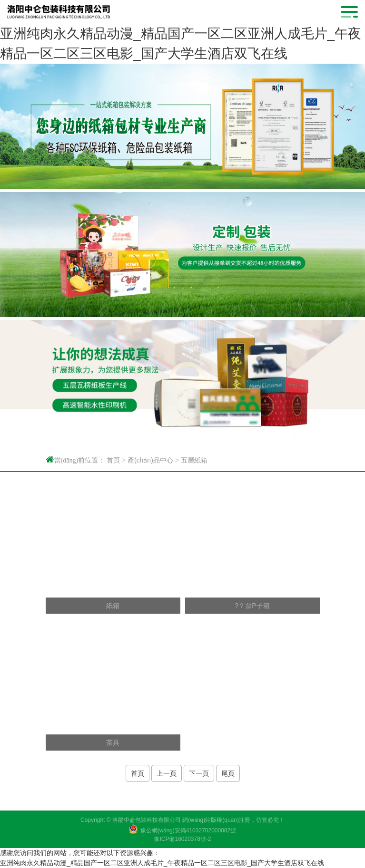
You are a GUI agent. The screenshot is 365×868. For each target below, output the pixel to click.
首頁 (113, 460)
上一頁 (167, 773)
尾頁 (228, 773)
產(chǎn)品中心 (150, 460)
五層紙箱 (194, 460)
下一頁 (199, 773)
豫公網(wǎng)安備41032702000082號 (188, 830)
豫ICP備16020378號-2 (182, 839)
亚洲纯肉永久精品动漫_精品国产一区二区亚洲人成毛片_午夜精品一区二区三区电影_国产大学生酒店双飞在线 (162, 863)
